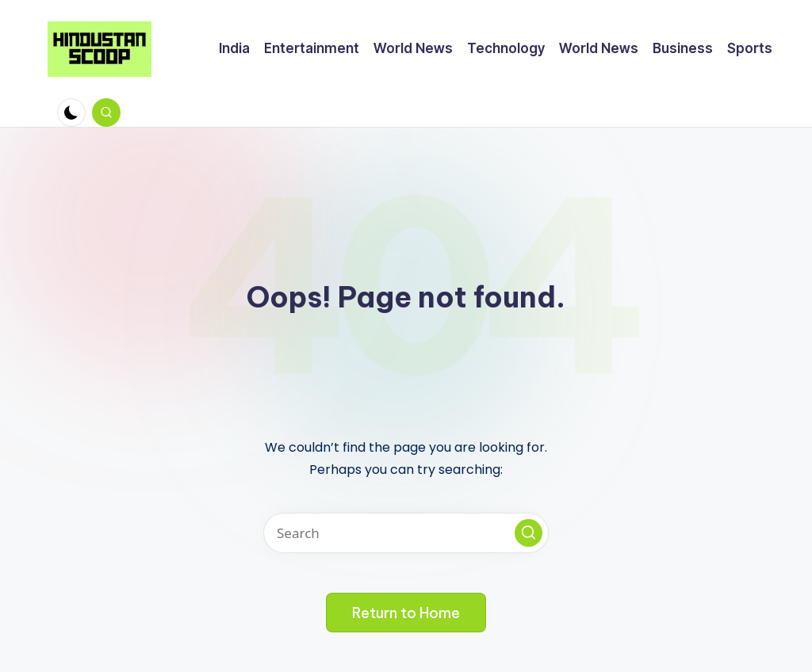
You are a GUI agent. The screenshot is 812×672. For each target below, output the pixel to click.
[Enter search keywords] (406, 533)
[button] (529, 533)
